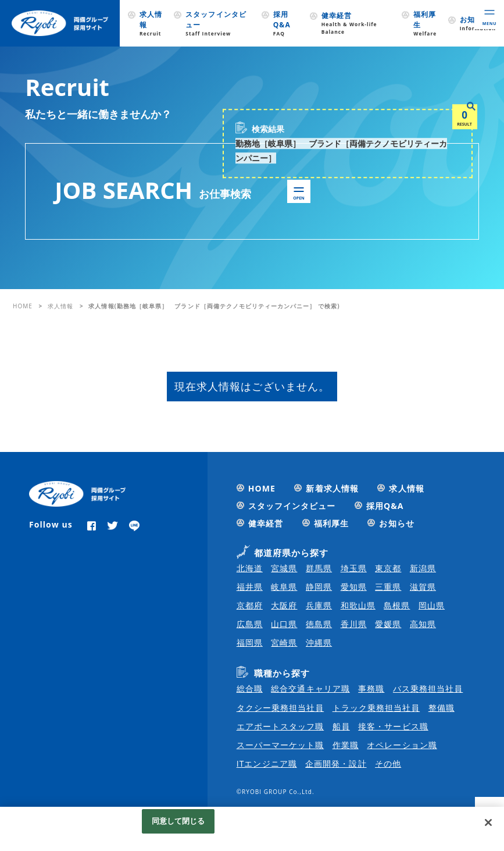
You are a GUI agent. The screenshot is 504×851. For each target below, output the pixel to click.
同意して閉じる (178, 821)
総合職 (250, 688)
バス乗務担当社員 (428, 688)
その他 (388, 763)
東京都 (388, 568)
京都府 (250, 605)
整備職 (442, 708)
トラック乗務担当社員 (376, 708)
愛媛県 (388, 624)
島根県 (397, 605)
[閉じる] (488, 822)
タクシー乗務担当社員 (280, 708)
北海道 (250, 568)
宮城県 (284, 568)
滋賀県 (423, 587)
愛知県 (354, 587)
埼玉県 (354, 568)
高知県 (423, 624)
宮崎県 (284, 642)
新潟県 (423, 568)
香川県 (354, 624)
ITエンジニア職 (267, 763)
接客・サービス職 (393, 726)
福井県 (250, 587)
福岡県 (250, 642)
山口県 (284, 624)
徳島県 (319, 624)
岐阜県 (284, 587)
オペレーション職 (402, 745)
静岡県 (319, 587)
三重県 (388, 587)
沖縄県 (319, 642)
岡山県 (432, 605)
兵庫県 (319, 605)
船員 (341, 726)
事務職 (371, 688)
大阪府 (284, 605)
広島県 (250, 624)
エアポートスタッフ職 (280, 726)
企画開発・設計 (336, 763)
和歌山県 (358, 605)
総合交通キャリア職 (310, 688)
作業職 (346, 745)
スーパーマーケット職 (280, 745)
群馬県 (319, 568)
